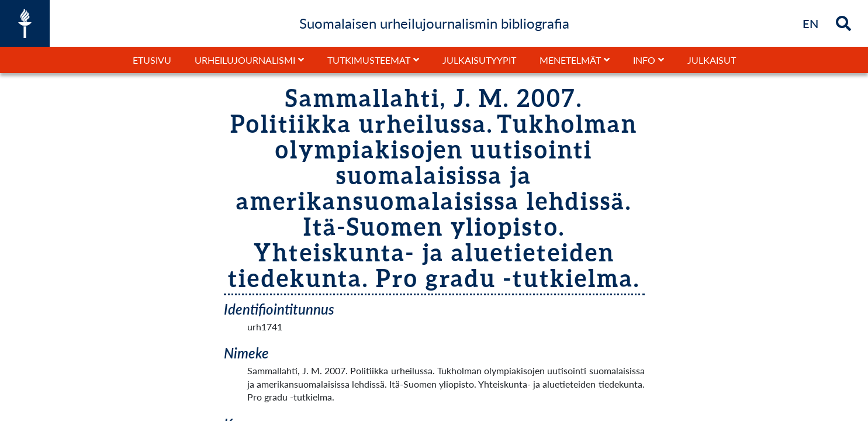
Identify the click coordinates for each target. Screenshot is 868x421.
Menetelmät (570, 60)
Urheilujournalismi (245, 60)
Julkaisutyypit (479, 60)
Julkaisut (712, 60)
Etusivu (152, 60)
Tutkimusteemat (369, 60)
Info (644, 60)
